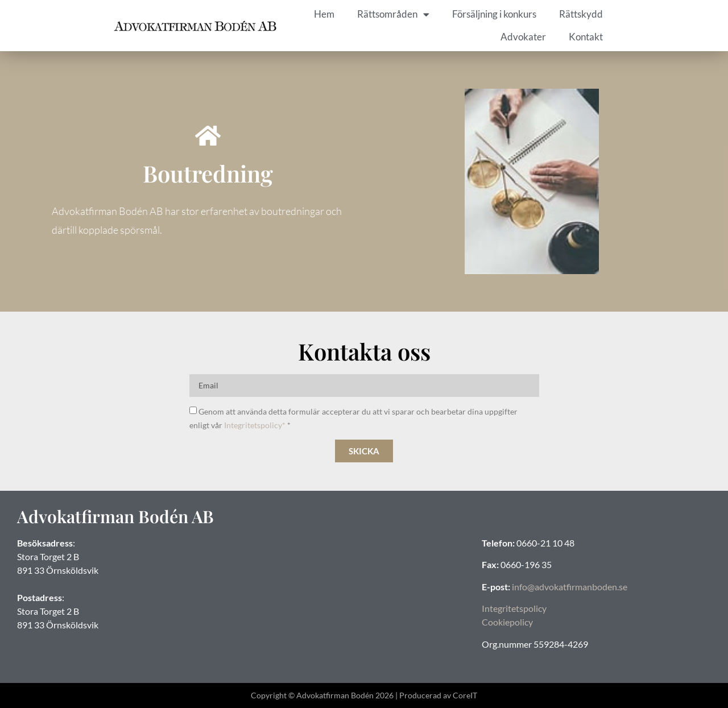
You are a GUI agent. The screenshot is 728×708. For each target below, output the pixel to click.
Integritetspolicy (514, 608)
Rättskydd (581, 14)
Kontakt (586, 37)
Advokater (523, 37)
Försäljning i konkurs (494, 14)
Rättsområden (393, 15)
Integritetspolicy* (255, 425)
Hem (324, 14)
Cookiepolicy (507, 622)
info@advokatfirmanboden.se (570, 587)
